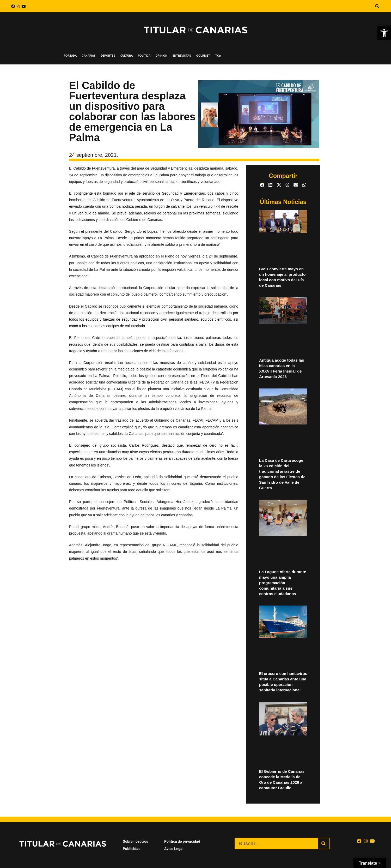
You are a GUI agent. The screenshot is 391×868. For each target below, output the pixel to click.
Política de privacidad (182, 841)
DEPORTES (108, 56)
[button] (377, 6)
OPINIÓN (161, 56)
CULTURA (127, 56)
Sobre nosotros (135, 841)
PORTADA (70, 56)
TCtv (218, 56)
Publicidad (132, 849)
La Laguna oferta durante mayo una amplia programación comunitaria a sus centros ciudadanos (283, 583)
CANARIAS (89, 56)
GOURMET (203, 56)
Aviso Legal (174, 849)
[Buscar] (324, 843)
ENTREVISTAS (182, 56)
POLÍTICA (144, 56)
